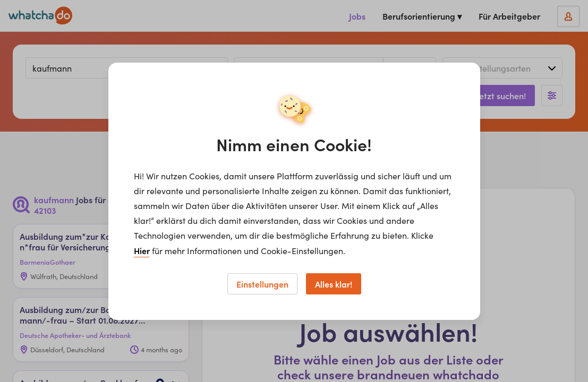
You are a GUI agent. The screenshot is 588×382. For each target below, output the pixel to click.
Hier (142, 250)
